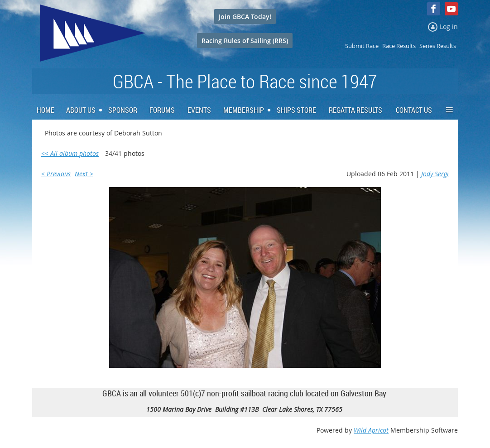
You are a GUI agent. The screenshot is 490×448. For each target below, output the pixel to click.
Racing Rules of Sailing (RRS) (245, 41)
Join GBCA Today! (245, 17)
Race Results (399, 46)
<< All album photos (70, 153)
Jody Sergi (435, 174)
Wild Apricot (371, 430)
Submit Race (362, 46)
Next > (84, 174)
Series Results (438, 46)
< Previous (56, 174)
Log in (449, 26)
